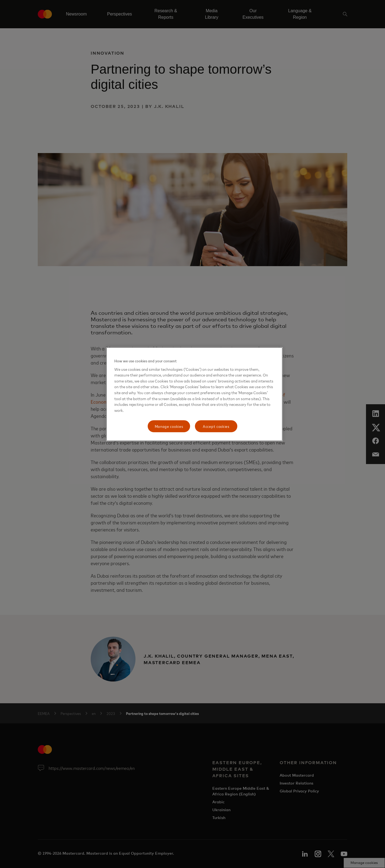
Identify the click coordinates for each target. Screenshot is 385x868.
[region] (194, 394)
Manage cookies (169, 426)
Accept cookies (216, 426)
